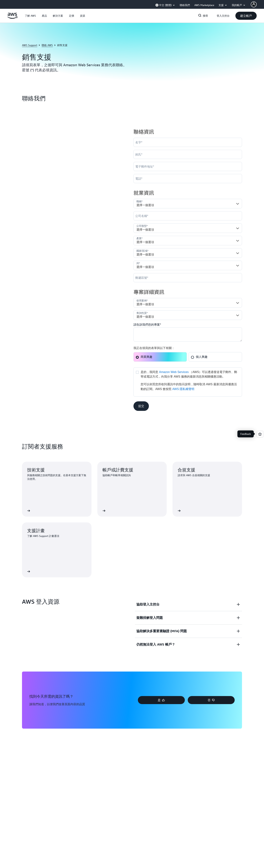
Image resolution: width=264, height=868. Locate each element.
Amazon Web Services (174, 372)
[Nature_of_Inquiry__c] (188, 315)
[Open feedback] (260, 434)
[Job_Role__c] (188, 204)
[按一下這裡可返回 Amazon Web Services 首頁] (12, 18)
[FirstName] (188, 142)
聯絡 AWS (47, 45)
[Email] (188, 166)
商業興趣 (144, 357)
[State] (188, 265)
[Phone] (188, 179)
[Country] (188, 253)
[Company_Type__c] (188, 228)
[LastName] (188, 154)
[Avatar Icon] (254, 4)
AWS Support (30, 45)
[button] (30, 16)
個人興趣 (199, 357)
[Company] (188, 216)
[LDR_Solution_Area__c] (188, 303)
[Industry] (188, 241)
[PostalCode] (188, 278)
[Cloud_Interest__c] (188, 334)
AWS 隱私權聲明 (183, 389)
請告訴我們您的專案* (147, 325)
